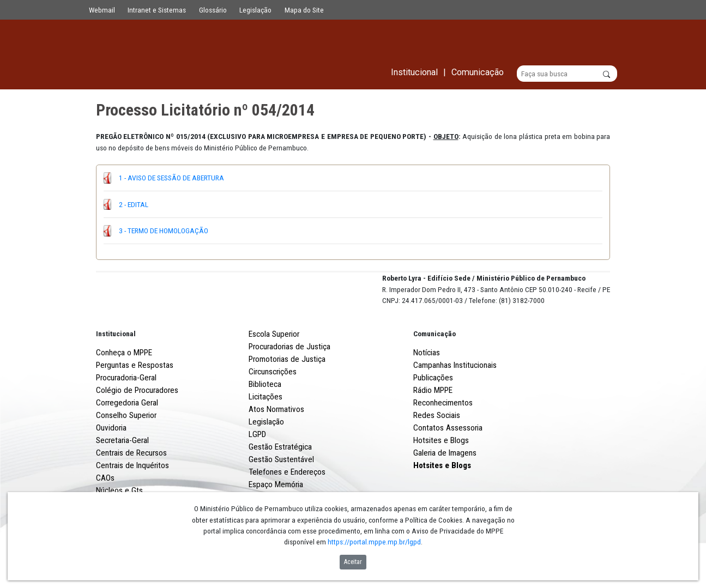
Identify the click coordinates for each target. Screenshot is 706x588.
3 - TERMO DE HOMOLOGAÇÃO (164, 231)
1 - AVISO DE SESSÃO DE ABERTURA (171, 178)
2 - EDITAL (134, 204)
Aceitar (353, 562)
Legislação (255, 10)
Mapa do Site (304, 10)
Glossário (213, 10)
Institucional (116, 374)
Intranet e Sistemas (157, 10)
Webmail (102, 10)
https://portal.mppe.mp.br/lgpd (374, 542)
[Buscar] (567, 74)
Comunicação (435, 374)
